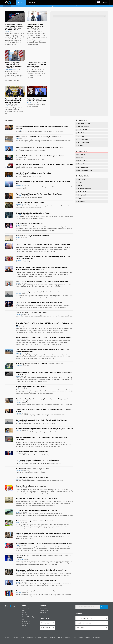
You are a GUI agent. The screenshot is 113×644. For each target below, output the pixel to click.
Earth (50, 379)
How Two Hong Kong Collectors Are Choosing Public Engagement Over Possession (41, 438)
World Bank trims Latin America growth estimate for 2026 (37, 498)
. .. (27, 189)
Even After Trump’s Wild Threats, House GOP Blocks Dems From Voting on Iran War (44, 324)
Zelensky (64, 206)
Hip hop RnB (82, 192)
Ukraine (29, 73)
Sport (53, 6)
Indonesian (22, 514)
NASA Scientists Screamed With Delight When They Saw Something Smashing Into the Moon (44, 373)
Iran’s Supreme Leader (22, 295)
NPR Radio (81, 133)
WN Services (81, 628)
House (18, 328)
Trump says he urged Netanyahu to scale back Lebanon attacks (39, 302)
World (18, 6)
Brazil (17, 489)
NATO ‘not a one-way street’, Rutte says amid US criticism (37, 580)
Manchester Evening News (10, 69)
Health (76, 6)
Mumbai (63, 342)
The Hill (17, 149)
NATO (17, 150)
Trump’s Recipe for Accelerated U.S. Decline (32, 313)
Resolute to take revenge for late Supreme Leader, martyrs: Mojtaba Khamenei (44, 429)
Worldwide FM (82, 130)
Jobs (46, 637)
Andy (25, 561)
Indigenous (48, 493)
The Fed (26, 276)
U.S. (17, 285)
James (49, 332)
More (81, 6)
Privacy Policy (30, 637)
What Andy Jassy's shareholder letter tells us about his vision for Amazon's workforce (43, 557)
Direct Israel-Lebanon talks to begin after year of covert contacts (37, 26)
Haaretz (17, 139)
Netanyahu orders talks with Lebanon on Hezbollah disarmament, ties (41, 570)
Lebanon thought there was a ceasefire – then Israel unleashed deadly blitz (43, 533)
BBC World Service (84, 124)
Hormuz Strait (54, 140)
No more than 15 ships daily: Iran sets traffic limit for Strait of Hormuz (41, 420)
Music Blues (82, 179)
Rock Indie (81, 201)
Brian (29, 443)
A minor (18, 341)
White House (63, 357)
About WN (8, 637)
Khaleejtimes (30, 68)
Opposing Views (19, 353)
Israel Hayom (30, 30)
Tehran (19, 230)
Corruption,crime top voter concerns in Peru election (35, 521)
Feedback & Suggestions (65, 637)
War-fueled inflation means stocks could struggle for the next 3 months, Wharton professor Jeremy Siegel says (42, 268)
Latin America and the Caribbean (61, 501)
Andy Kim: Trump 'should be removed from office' (33, 173)
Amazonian (30, 489)
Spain (17, 168)
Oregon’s (50, 394)
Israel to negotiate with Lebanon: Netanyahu (32, 452)
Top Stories (7, 6)
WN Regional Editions (84, 618)
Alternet (17, 246)
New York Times (19, 185)
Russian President (32, 70)
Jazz (79, 198)
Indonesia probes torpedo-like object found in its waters (36, 510)
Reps (17, 332)
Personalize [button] (102, 2)
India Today (7, 106)
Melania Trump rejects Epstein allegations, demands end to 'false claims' (42, 281)
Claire (38, 443)
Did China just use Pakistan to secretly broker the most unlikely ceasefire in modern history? (43, 400)
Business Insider (19, 271)
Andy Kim (21, 176)
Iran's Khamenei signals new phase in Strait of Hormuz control (38, 292)
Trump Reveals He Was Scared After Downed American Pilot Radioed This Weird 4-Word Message (42, 351)
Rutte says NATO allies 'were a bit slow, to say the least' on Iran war (40, 147)
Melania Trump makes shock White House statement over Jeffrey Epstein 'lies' (13, 65)
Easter (35, 75)
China (20, 404)
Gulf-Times (18, 225)
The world (41, 140)
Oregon (29, 392)
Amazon (18, 561)
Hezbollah (49, 575)
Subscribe (104, 607)
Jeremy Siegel (40, 272)
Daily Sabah (18, 283)
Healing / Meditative (84, 189)
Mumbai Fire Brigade (41, 344)
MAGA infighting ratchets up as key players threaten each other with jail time (44, 544)
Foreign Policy (19, 314)
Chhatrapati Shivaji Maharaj (54, 341)
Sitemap (16, 637)
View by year (46, 628)
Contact (39, 637)
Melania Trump (34, 131)
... (21, 81)
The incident (41, 358)
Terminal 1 (41, 341)
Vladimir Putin (42, 70)
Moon (17, 39)
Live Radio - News (82, 120)
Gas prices (46, 392)
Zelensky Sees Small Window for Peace (30, 203)
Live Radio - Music (82, 176)
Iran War (21, 390)
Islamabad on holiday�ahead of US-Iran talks (32, 236)
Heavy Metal (82, 195)
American (39, 357)
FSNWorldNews (83, 139)
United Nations (19, 260)
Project (40, 392)
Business (35, 6)
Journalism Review (26, 6)
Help (22, 637)
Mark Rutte (33, 150)
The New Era (18, 388)
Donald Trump (51, 229)
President (18, 159)
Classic (80, 186)
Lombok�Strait (55, 516)
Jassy (28, 561)
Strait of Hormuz (35, 297)
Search (32, 2)
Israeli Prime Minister (46, 306)
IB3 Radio (81, 145)
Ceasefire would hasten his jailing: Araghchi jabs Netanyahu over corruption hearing (43, 410)
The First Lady (9, 71)
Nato (15, 109)
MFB (49, 344)
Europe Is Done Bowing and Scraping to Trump (33, 213)
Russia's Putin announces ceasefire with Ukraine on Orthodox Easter (37, 64)
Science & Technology (44, 6)
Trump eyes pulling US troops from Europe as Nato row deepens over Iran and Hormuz (13, 101)
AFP (53, 489)
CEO (22, 561)
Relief (60, 390)
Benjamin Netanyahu (59, 306)
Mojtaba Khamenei (35, 295)
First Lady (21, 285)
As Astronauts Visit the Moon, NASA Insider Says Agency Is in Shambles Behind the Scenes (14, 27)
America (69, 187)
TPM (17, 327)
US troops (19, 108)
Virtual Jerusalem (19, 535)
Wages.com (43, 612)
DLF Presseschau (83, 142)
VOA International (84, 127)
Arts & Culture (69, 6)
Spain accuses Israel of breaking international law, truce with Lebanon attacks (44, 164)
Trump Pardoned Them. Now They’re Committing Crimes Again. (39, 194)
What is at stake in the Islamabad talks (30, 224)
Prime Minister (31, 32)
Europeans (22, 216)
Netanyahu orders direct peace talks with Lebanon (36, 100)
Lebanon (44, 37)
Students (52, 637)
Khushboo (19, 392)
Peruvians (19, 524)
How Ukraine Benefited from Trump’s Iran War (32, 469)
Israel (34, 44)
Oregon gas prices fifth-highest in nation (31, 387)
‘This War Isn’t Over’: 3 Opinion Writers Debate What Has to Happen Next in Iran (43, 183)
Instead (18, 481)
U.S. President (20, 306)
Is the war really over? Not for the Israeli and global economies (38, 137)
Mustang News (19, 366)
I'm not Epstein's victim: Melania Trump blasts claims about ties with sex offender (42, 127)
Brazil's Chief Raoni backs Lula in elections (31, 486)
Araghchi (38, 415)
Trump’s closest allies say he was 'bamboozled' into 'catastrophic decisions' (43, 244)
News (21, 2)
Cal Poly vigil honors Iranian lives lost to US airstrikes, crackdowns (40, 364)
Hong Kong (44, 446)
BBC (27, 538)
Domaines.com (44, 610)
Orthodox (30, 75)
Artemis (24, 378)
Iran (14, 111)
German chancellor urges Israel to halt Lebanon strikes (36, 591)
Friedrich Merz (31, 594)
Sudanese (30, 262)
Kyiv (44, 472)
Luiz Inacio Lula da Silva (41, 491)
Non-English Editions (84, 623)
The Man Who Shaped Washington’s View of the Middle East (37, 460)
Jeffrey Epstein (67, 285)
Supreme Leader (40, 432)
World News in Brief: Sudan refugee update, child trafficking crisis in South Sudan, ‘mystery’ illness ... (43, 258)
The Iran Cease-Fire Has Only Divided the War (32, 477)
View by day (45, 623)
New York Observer (20, 441)
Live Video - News (82, 151)
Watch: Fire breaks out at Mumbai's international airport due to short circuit (43, 337)
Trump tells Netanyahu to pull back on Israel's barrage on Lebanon (40, 156)
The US (18, 227)
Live (13, 6)
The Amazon (52, 563)
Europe (10, 109)
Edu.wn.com (44, 608)
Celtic (80, 183)
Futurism (7, 31)
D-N (26, 176)
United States (20, 394)
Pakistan (45, 227)
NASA (22, 33)
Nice (17, 140)
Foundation (54, 443)
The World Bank (20, 501)
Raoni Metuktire (44, 489)
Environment (60, 6)
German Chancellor (21, 594)
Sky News (81, 136)
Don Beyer (22, 332)
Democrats (23, 328)
